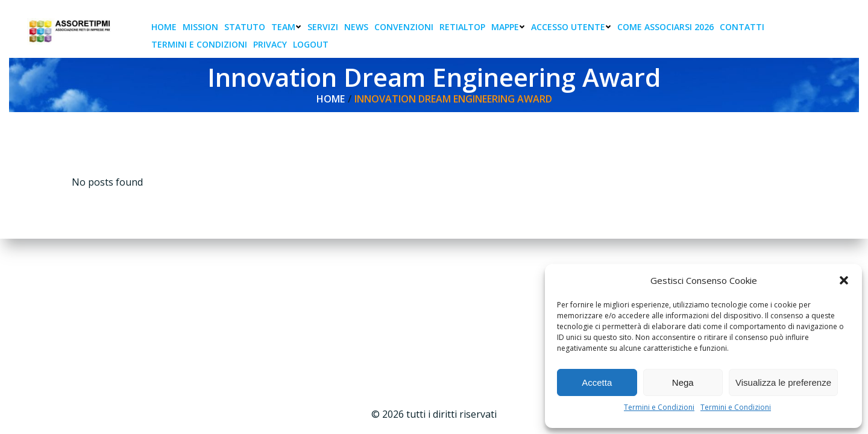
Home (164, 27)
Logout (311, 44)
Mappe (508, 27)
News (356, 27)
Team (286, 27)
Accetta (597, 382)
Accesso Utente (571, 27)
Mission (200, 27)
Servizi (323, 27)
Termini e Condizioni (659, 407)
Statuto (245, 27)
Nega (683, 382)
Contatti (742, 27)
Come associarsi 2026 (665, 27)
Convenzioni (404, 27)
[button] (844, 280)
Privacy (270, 44)
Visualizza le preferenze (783, 382)
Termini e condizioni (199, 44)
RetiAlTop (462, 27)
